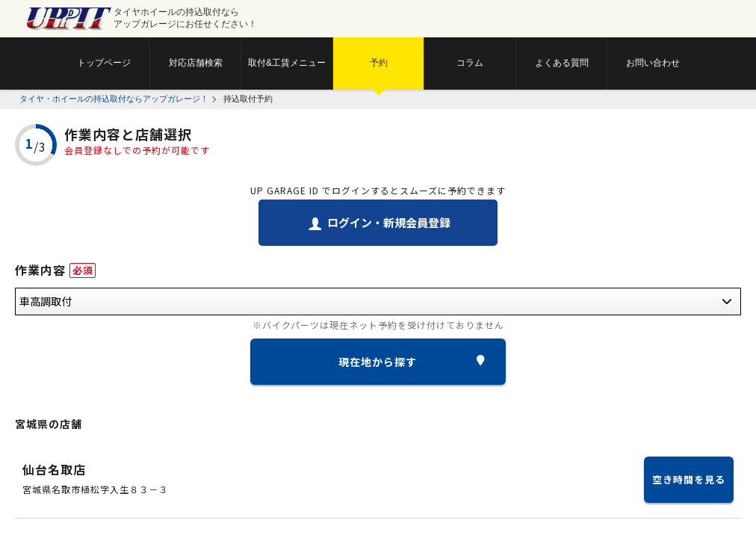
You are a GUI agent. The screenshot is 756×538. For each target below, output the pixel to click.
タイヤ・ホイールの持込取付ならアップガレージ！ (114, 99)
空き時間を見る (689, 479)
